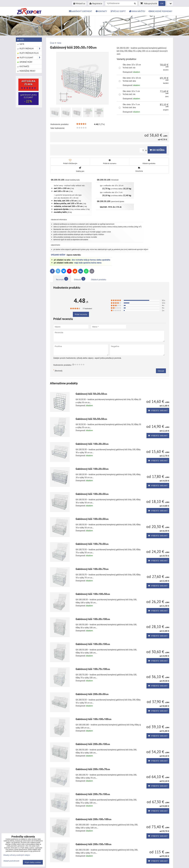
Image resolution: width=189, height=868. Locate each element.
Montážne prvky (26, 71)
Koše (20, 40)
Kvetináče (23, 66)
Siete (21, 44)
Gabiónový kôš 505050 (91, 419)
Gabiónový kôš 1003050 (92, 494)
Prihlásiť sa (79, 3)
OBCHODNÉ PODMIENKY (160, 11)
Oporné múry (25, 62)
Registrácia (96, 3)
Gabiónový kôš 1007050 (92, 544)
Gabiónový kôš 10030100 (93, 619)
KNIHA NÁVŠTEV (137, 11)
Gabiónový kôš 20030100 (93, 744)
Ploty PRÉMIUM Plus (28, 53)
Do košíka (157, 150)
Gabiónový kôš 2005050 (92, 694)
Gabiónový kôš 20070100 (93, 794)
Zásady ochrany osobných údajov (17, 855)
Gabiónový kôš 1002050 (92, 469)
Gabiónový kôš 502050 (91, 394)
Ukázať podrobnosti (11, 861)
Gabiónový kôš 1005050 (92, 519)
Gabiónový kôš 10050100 (93, 644)
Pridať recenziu (81, 314)
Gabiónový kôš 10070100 (93, 669)
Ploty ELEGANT (29, 58)
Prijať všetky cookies (33, 862)
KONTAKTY (101, 11)
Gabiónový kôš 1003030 (92, 444)
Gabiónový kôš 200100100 (94, 819)
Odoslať (161, 371)
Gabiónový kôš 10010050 (93, 594)
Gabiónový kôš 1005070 (92, 569)
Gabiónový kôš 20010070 (93, 769)
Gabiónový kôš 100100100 (94, 719)
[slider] (82, 124)
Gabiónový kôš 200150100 (94, 844)
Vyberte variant (158, 410)
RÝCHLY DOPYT (118, 11)
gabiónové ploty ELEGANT (29, 98)
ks (143, 150)
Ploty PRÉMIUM (29, 49)
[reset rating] (73, 364)
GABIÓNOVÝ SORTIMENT (80, 11)
